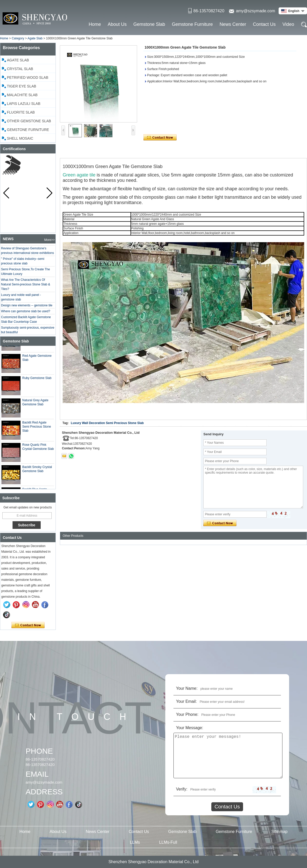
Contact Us (264, 24)
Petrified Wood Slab (28, 77)
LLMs (135, 842)
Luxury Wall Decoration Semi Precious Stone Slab (107, 423)
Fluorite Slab (21, 112)
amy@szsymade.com (255, 11)
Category (18, 38)
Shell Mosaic (20, 138)
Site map (279, 832)
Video (288, 24)
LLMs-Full (168, 842)
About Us (117, 24)
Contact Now (28, 625)
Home (95, 24)
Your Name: (187, 688)
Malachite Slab (22, 95)
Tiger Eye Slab (21, 86)
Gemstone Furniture (192, 24)
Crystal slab (20, 69)
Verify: (182, 789)
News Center (233, 24)
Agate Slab (35, 38)
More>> (50, 240)
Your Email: (186, 701)
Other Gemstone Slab (29, 121)
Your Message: (190, 728)
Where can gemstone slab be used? (26, 313)
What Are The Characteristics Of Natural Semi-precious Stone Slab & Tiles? (26, 286)
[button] (50, 193)
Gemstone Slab (149, 24)
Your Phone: (187, 714)
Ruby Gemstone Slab (37, 380)
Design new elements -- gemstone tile (27, 307)
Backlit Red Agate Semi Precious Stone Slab (37, 429)
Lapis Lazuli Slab (24, 104)
